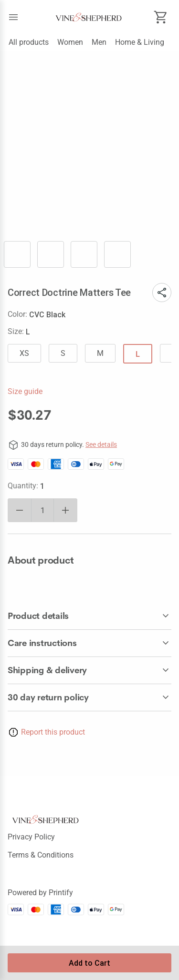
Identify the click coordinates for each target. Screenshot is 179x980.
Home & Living (140, 42)
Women (70, 42)
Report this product (53, 732)
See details (101, 445)
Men (99, 42)
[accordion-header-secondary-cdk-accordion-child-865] (89, 697)
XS (24, 353)
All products (29, 42)
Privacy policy (31, 837)
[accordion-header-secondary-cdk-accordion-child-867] (89, 643)
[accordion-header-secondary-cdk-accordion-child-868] (89, 670)
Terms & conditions (41, 855)
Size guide (25, 391)
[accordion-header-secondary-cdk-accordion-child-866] (89, 616)
